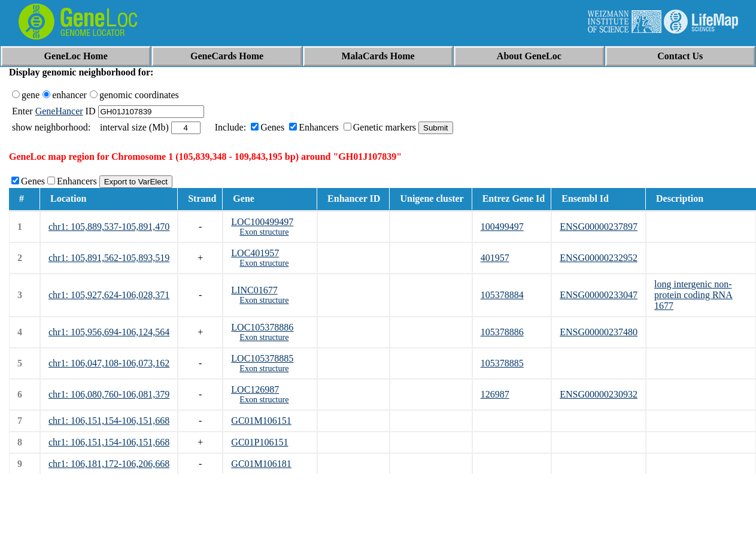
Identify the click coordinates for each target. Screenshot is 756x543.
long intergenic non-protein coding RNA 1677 (693, 295)
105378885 (502, 363)
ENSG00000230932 (599, 394)
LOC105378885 (262, 358)
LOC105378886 (262, 327)
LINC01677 (254, 290)
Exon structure (264, 232)
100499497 (502, 227)
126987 (495, 394)
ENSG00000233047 (599, 295)
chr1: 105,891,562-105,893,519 (109, 258)
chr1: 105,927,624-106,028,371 (109, 295)
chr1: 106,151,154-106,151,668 (109, 421)
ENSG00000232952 (599, 258)
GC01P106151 (259, 442)
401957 (495, 258)
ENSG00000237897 (599, 227)
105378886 (502, 332)
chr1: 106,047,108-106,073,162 (109, 363)
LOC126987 (255, 389)
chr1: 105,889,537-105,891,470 (109, 227)
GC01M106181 (261, 464)
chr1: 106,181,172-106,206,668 (109, 464)
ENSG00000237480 (599, 332)
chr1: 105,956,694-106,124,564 (109, 332)
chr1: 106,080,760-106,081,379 (109, 394)
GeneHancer (59, 111)
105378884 (502, 295)
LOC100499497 (262, 222)
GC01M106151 (261, 421)
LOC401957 (255, 253)
